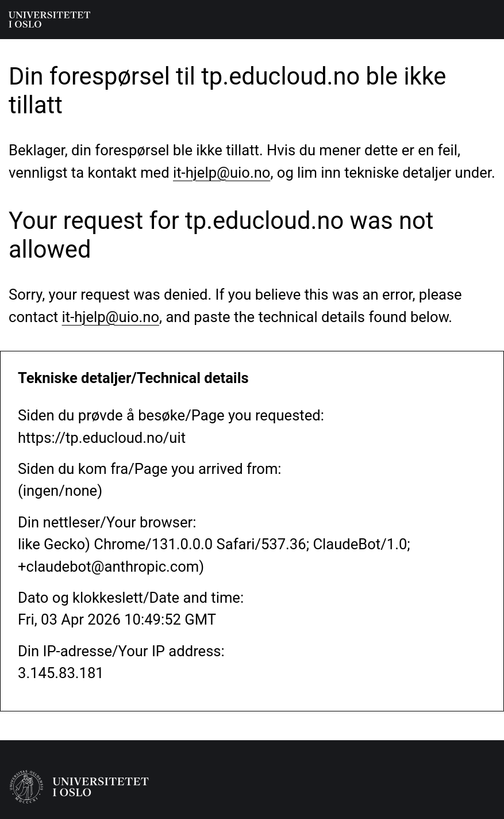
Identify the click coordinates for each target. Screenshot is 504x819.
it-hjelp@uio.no (222, 173)
